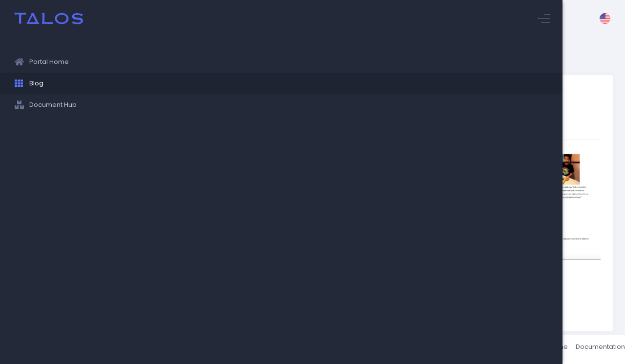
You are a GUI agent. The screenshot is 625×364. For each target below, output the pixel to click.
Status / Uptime (531, 349)
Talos (172, 349)
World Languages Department (202, 275)
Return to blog (180, 297)
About (490, 349)
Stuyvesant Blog (166, 56)
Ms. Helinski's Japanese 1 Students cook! (263, 56)
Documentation (588, 349)
